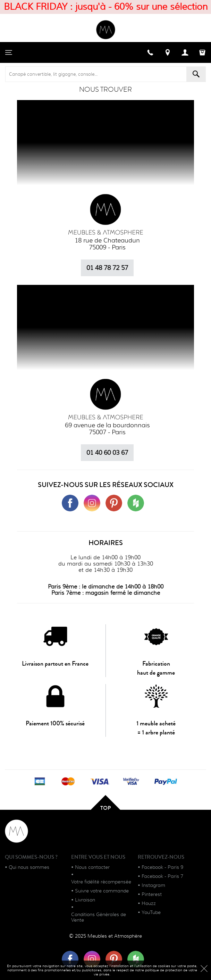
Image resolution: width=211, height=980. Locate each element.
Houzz (149, 903)
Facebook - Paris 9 (162, 867)
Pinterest (152, 894)
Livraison (85, 900)
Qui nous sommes (29, 867)
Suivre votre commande (102, 891)
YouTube (151, 912)
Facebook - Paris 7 (162, 876)
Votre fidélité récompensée (101, 882)
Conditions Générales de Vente (99, 917)
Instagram (153, 885)
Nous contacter (92, 867)
